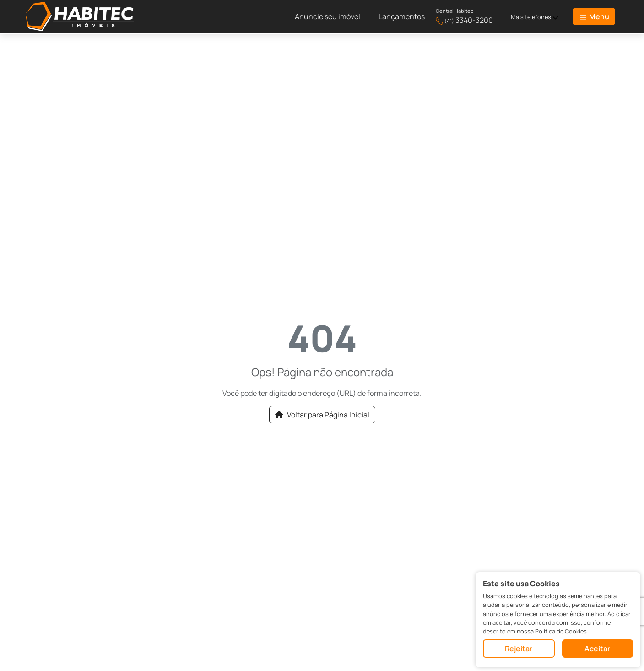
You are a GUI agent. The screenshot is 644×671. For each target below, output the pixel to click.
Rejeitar (519, 649)
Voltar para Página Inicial (322, 415)
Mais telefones (535, 17)
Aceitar (597, 649)
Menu (594, 17)
